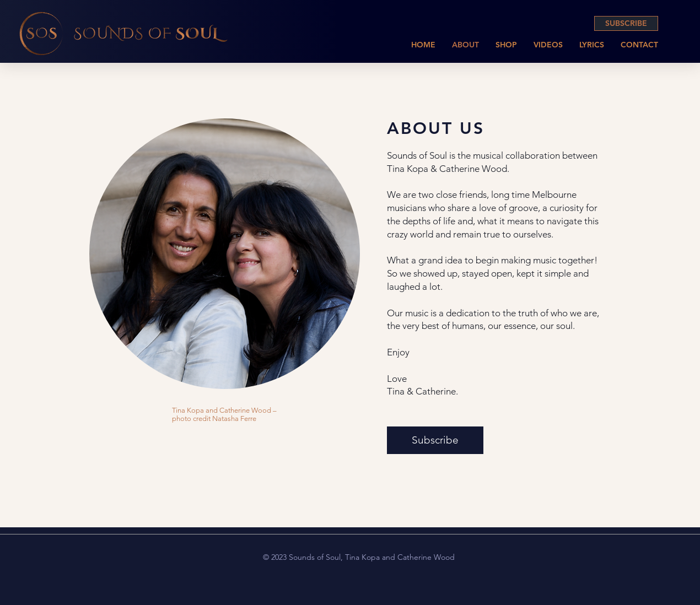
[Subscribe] (435, 440)
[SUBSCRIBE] (626, 23)
